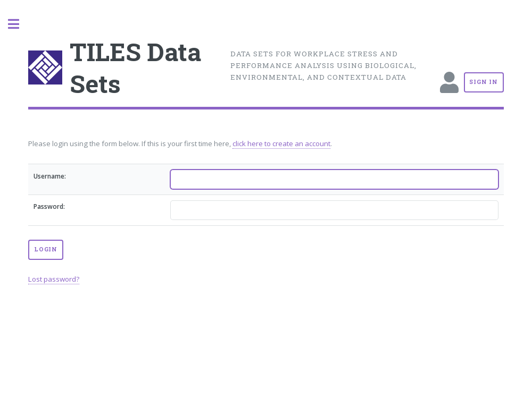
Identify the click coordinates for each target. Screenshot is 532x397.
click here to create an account (281, 143)
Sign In (484, 82)
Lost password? (54, 279)
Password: (49, 206)
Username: (50, 176)
